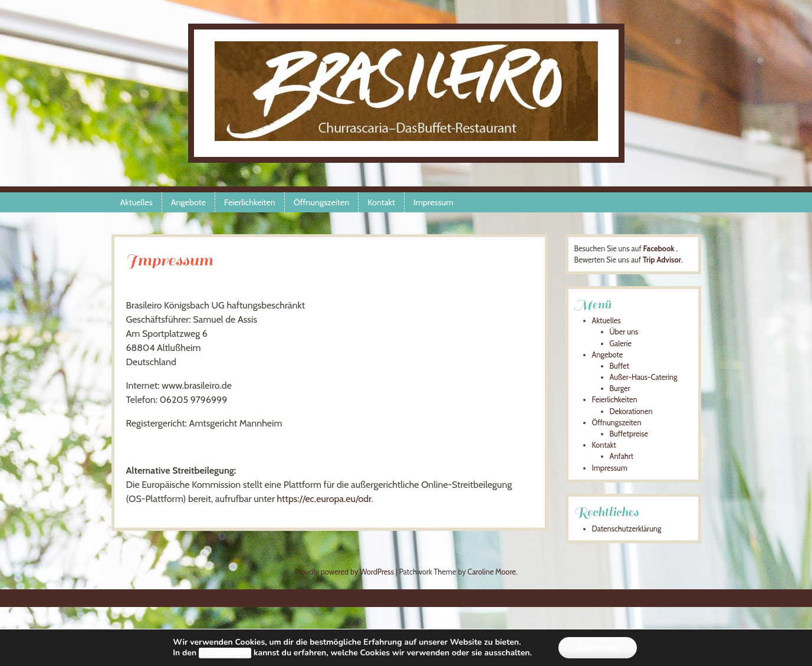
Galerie (621, 344)
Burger (620, 388)
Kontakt (381, 202)
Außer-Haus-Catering (644, 377)
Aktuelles (137, 202)
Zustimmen (598, 647)
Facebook (659, 249)
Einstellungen (225, 653)
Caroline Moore (492, 572)
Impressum (433, 202)
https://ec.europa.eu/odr (324, 499)
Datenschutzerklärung (627, 529)
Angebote (188, 202)
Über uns (624, 332)
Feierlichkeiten (250, 202)
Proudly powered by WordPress (344, 572)
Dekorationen (631, 411)
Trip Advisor (662, 260)
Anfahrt (622, 456)
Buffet (620, 366)
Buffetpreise (629, 434)
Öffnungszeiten (322, 202)
